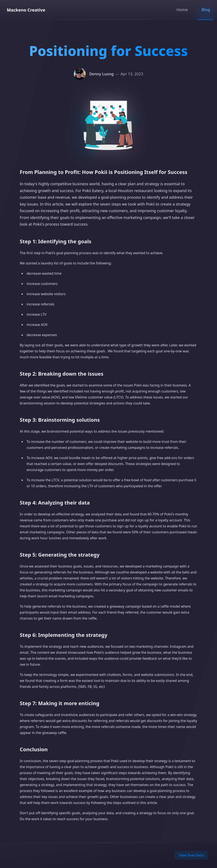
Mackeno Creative (26, 10)
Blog (206, 10)
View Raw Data (191, 855)
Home (182, 10)
